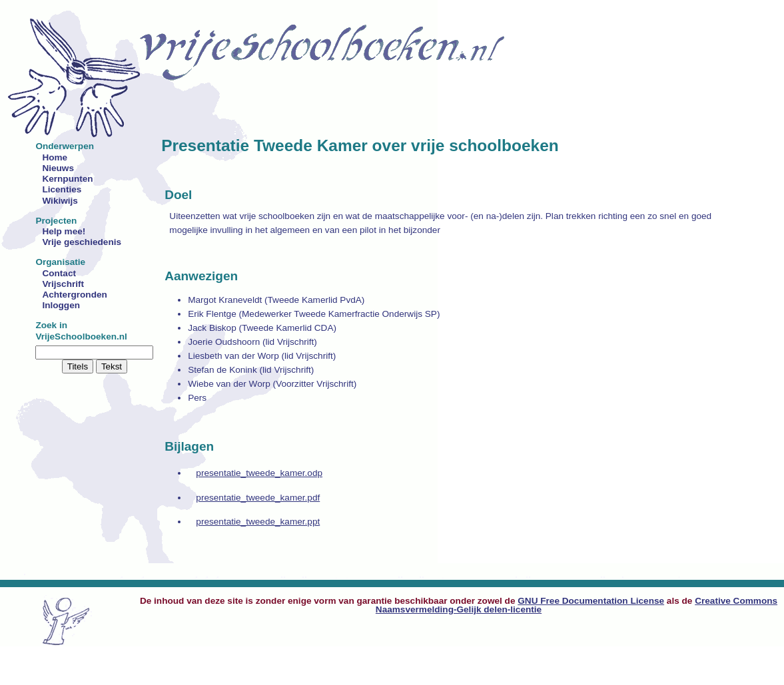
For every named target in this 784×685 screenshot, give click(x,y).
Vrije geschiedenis (82, 242)
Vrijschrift (63, 284)
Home (55, 157)
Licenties (62, 189)
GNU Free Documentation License (591, 601)
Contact (59, 273)
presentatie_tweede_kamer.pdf (258, 498)
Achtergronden (74, 295)
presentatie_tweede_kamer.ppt (258, 522)
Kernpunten (67, 179)
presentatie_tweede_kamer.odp (259, 473)
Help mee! (64, 231)
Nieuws (58, 168)
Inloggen (61, 305)
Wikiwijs (60, 201)
